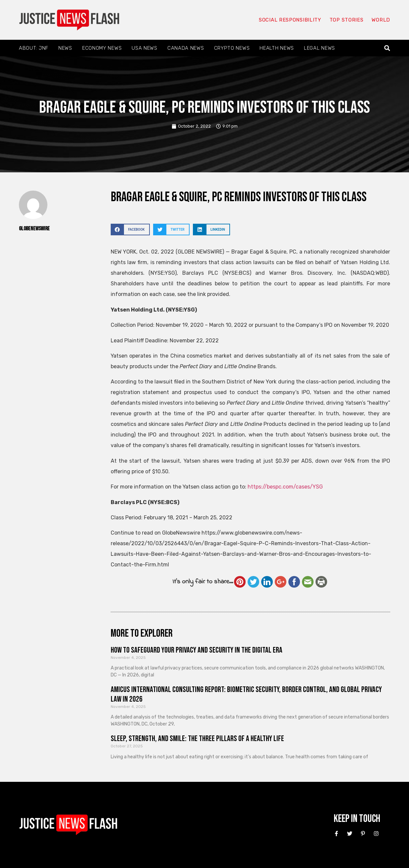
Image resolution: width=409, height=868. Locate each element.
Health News (277, 48)
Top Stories (347, 20)
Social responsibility (290, 20)
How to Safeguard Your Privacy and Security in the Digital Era (197, 650)
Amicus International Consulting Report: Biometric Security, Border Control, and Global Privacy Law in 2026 (246, 694)
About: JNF (34, 48)
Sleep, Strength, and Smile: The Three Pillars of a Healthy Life (197, 739)
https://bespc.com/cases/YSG (285, 487)
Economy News (102, 48)
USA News (145, 48)
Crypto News (232, 48)
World (381, 20)
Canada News (186, 48)
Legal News (320, 48)
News (65, 48)
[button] (387, 48)
